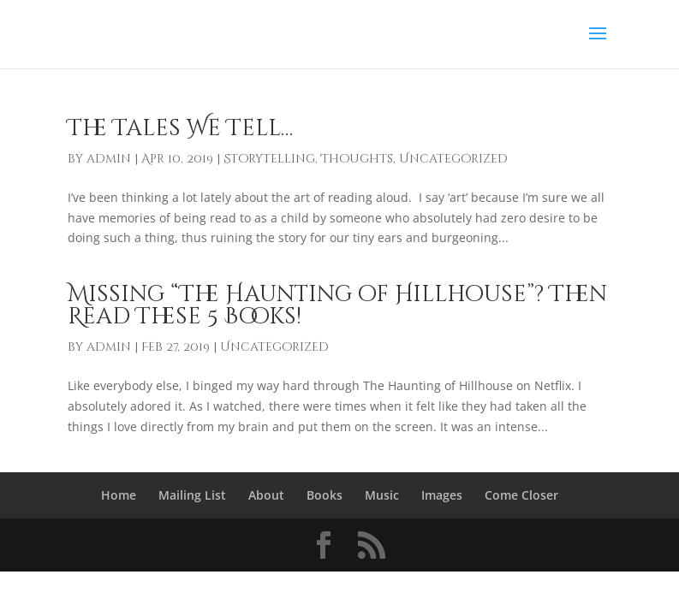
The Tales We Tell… (180, 129)
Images (442, 495)
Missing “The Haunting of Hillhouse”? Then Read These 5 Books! (337, 306)
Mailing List (192, 495)
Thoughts (357, 159)
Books (325, 495)
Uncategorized (453, 159)
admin (109, 159)
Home (119, 495)
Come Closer (521, 495)
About (266, 495)
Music (382, 495)
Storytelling (269, 159)
